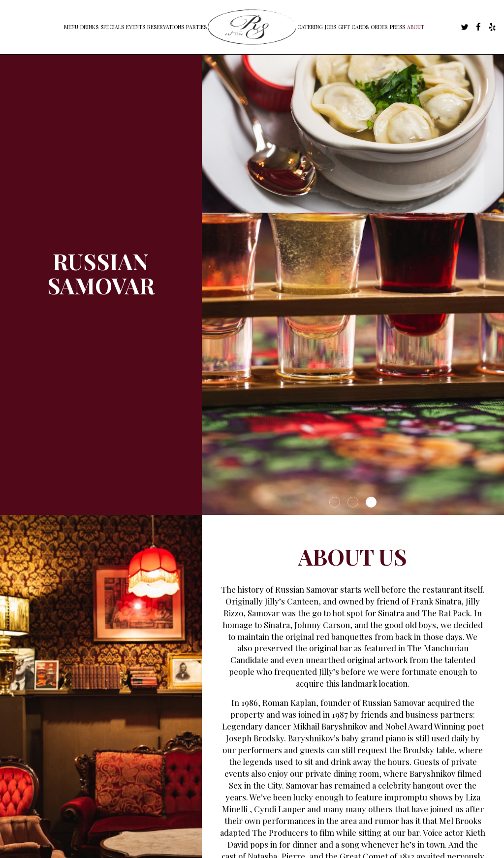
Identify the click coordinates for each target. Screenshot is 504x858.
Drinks (89, 27)
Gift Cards (353, 27)
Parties (196, 27)
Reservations (166, 27)
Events (136, 27)
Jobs (331, 27)
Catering (310, 27)
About (416, 27)
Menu (71, 27)
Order (379, 27)
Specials (112, 27)
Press (397, 27)
